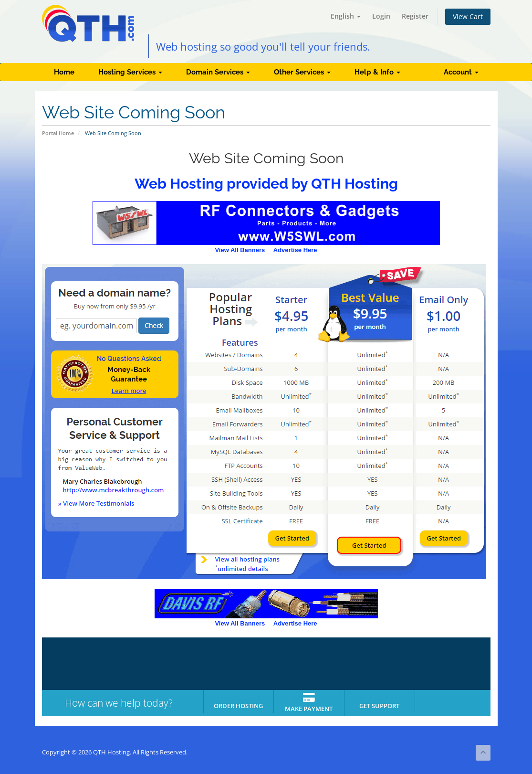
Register (415, 16)
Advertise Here (295, 250)
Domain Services (218, 72)
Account (461, 72)
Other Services (302, 72)
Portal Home (58, 133)
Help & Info (377, 72)
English (346, 16)
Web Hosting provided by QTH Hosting (266, 184)
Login (381, 16)
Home (64, 72)
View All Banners (240, 250)
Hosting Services (130, 72)
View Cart (468, 16)
